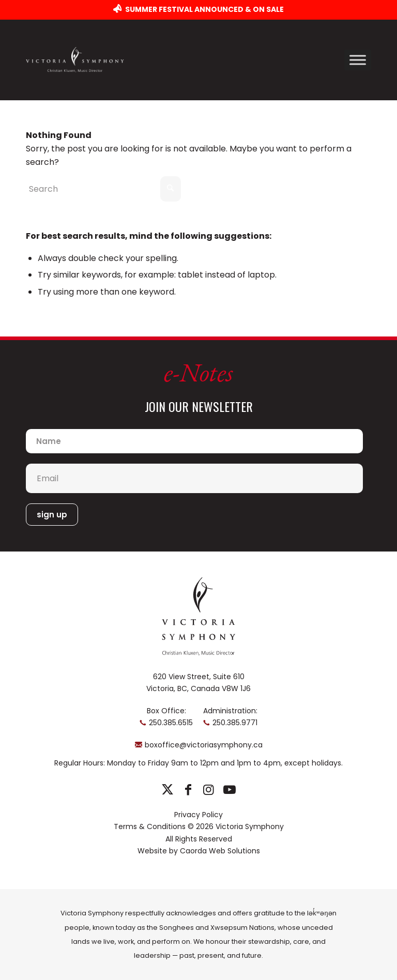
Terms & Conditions (150, 826)
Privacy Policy (198, 815)
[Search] (103, 189)
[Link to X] (167, 790)
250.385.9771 (235, 723)
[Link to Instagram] (209, 790)
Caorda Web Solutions (220, 851)
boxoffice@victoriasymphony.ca (204, 745)
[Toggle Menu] (358, 60)
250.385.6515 (171, 723)
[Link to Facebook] (188, 790)
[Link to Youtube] (229, 790)
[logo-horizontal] (75, 60)
